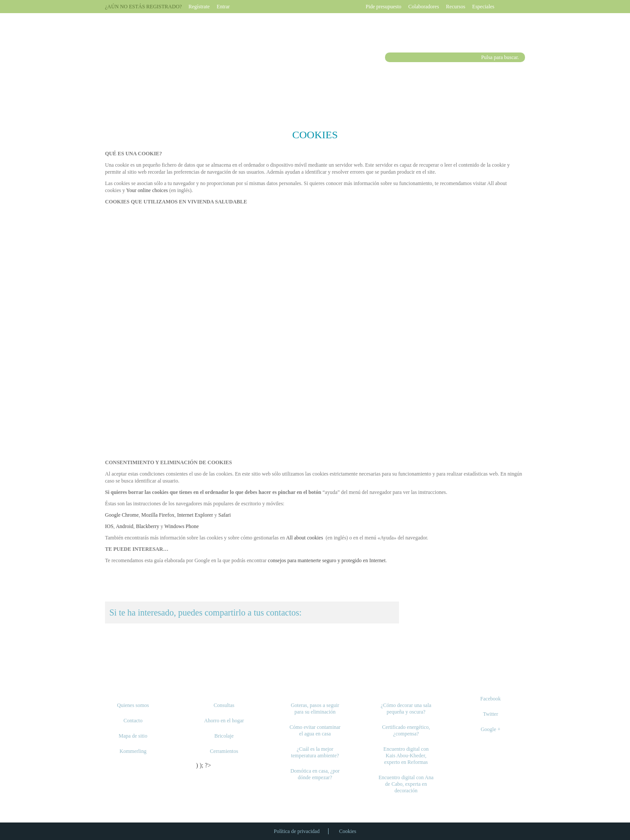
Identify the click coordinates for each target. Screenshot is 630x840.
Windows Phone (182, 526)
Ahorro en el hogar (224, 721)
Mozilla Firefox (158, 515)
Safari (225, 515)
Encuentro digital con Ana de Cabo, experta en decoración (406, 784)
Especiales (483, 7)
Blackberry (148, 526)
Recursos (455, 7)
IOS (109, 526)
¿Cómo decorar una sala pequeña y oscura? (406, 709)
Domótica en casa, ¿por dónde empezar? (315, 774)
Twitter (490, 714)
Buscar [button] (391, 57)
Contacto (133, 721)
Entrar (223, 7)
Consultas (224, 705)
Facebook (491, 699)
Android (125, 526)
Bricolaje (224, 736)
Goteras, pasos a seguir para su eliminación (315, 709)
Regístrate (199, 7)
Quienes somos (133, 705)
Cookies (348, 831)
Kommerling (133, 751)
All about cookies (305, 538)
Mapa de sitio (133, 736)
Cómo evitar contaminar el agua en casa (315, 730)
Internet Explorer (195, 515)
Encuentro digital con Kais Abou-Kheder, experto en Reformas (406, 756)
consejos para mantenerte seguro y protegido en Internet (327, 560)
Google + (491, 729)
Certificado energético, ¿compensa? (406, 730)
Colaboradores (423, 7)
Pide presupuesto (384, 7)
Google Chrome (122, 515)
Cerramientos (224, 751)
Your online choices (147, 190)
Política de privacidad (297, 831)
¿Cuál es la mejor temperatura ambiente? (315, 752)
